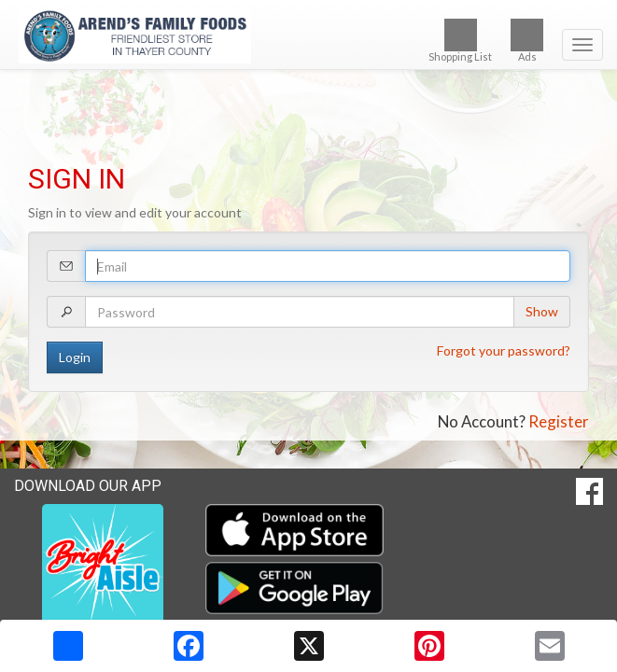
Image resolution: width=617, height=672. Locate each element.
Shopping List (460, 41)
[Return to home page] (308, 36)
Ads (527, 41)
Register (559, 421)
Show (542, 311)
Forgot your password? (504, 350)
